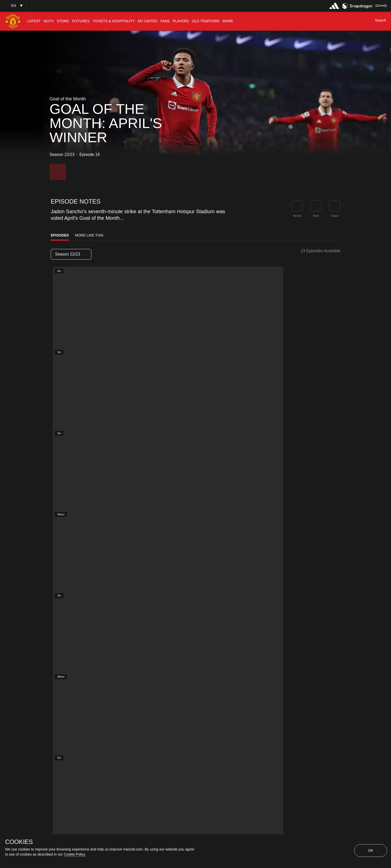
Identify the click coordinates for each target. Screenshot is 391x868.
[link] (335, 206)
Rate (316, 216)
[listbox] (71, 254)
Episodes (60, 235)
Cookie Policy (75, 854)
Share (335, 216)
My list (297, 216)
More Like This (89, 235)
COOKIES (19, 842)
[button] (13, 6)
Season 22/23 (71, 254)
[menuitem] (34, 21)
